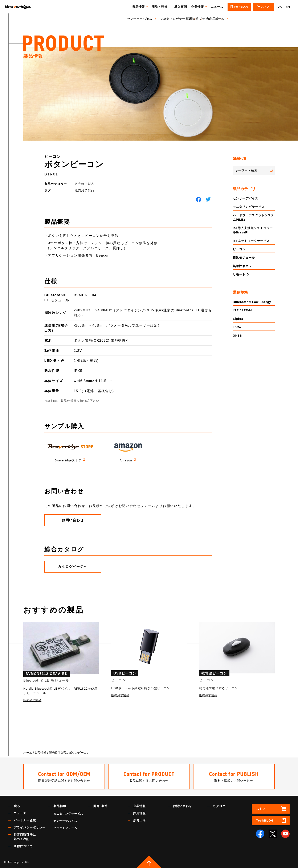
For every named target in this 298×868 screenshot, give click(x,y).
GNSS (237, 336)
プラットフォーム (65, 828)
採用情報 (139, 813)
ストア (261, 809)
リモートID (241, 274)
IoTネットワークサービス (251, 241)
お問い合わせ (182, 806)
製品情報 (140, 7)
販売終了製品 (85, 184)
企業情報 (200, 7)
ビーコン (239, 249)
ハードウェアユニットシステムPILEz (254, 217)
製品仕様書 (69, 401)
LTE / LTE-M (242, 310)
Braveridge (24, 7)
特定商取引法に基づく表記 (25, 837)
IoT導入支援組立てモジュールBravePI (253, 230)
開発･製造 (101, 806)
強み (17, 806)
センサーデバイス (246, 198)
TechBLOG (265, 821)
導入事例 (183, 7)
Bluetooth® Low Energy (252, 302)
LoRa (237, 327)
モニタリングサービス (249, 207)
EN (288, 7)
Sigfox (238, 319)
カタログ (219, 806)
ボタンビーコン (74, 164)
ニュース (219, 7)
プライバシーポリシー (30, 827)
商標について (23, 846)
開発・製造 (162, 7)
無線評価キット (244, 266)
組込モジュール (244, 258)
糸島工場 (139, 820)
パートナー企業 (25, 820)
